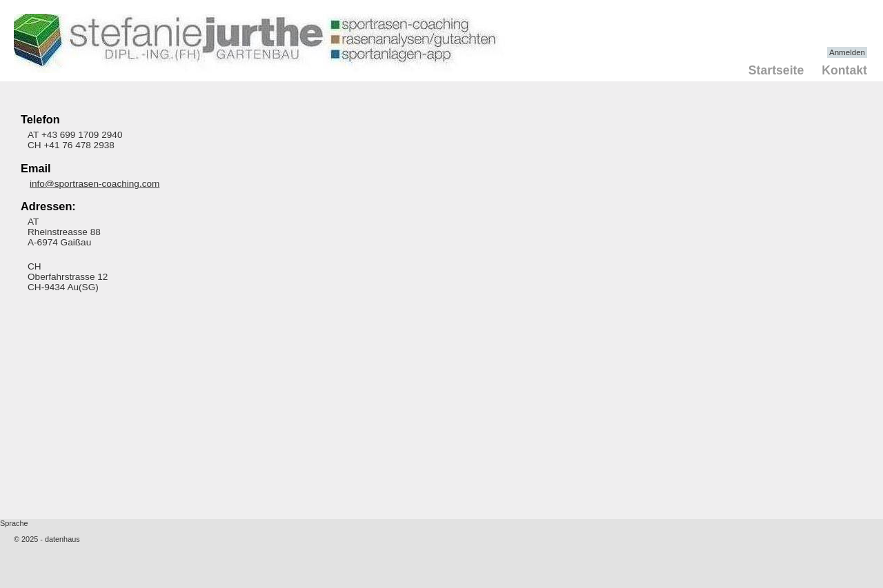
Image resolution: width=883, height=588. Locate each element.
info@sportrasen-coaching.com (95, 184)
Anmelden (847, 52)
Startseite (776, 70)
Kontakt (844, 70)
